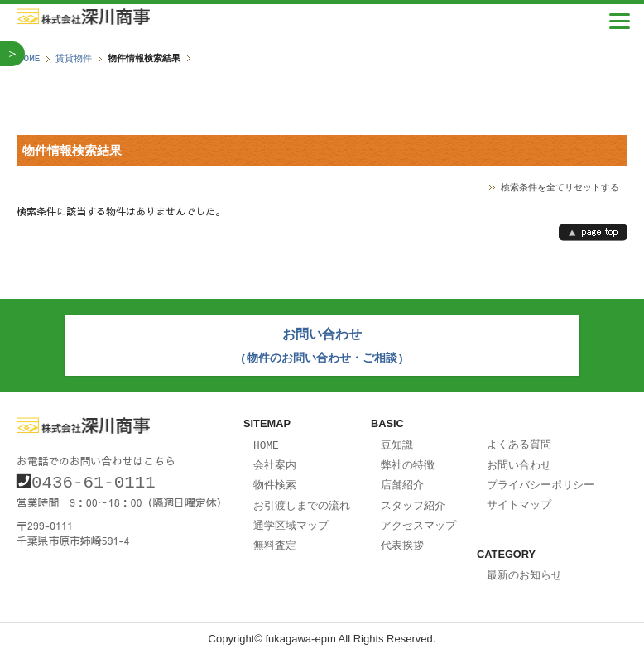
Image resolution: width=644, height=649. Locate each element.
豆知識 (397, 441)
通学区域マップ (291, 518)
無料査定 (275, 537)
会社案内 (275, 460)
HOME (29, 58)
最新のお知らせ (524, 568)
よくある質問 (519, 440)
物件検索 (275, 479)
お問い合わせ (519, 460)
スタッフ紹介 (413, 499)
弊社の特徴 (408, 460)
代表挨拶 (402, 537)
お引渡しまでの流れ (302, 499)
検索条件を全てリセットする (560, 187)
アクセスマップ (418, 518)
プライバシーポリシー (541, 479)
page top (593, 232)
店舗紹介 (402, 479)
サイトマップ (519, 498)
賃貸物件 (74, 58)
